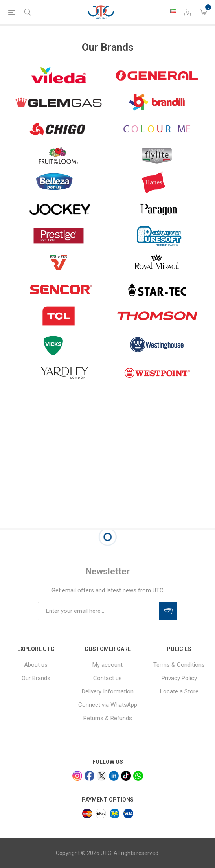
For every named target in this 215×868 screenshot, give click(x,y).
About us (36, 665)
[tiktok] (126, 776)
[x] (102, 776)
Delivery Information (108, 691)
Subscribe (168, 611)
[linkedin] (114, 776)
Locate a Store (179, 691)
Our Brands (36, 678)
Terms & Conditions (179, 665)
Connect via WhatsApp (108, 705)
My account (107, 665)
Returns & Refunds (108, 718)
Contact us (107, 678)
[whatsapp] (138, 776)
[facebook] (89, 776)
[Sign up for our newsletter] (98, 611)
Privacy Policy (179, 678)
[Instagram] (77, 776)
